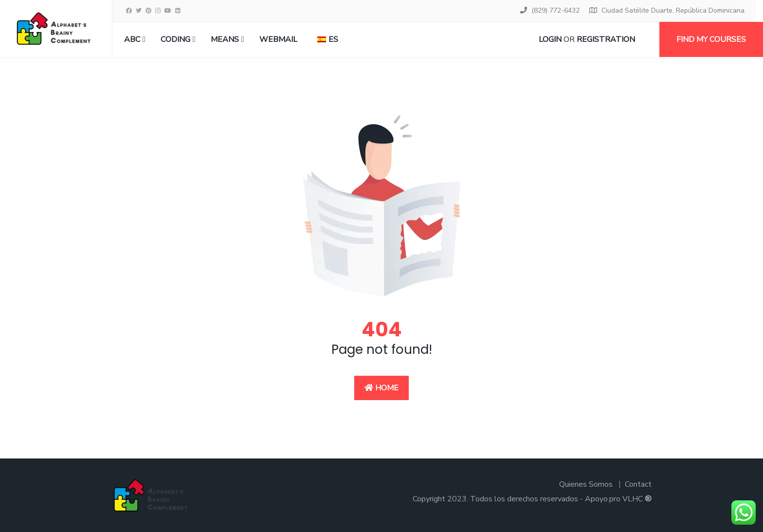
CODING (175, 39)
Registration (606, 39)
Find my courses (711, 39)
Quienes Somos (586, 484)
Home (381, 388)
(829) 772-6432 (555, 10)
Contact (638, 484)
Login (550, 39)
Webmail (278, 39)
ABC (132, 39)
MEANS (225, 39)
